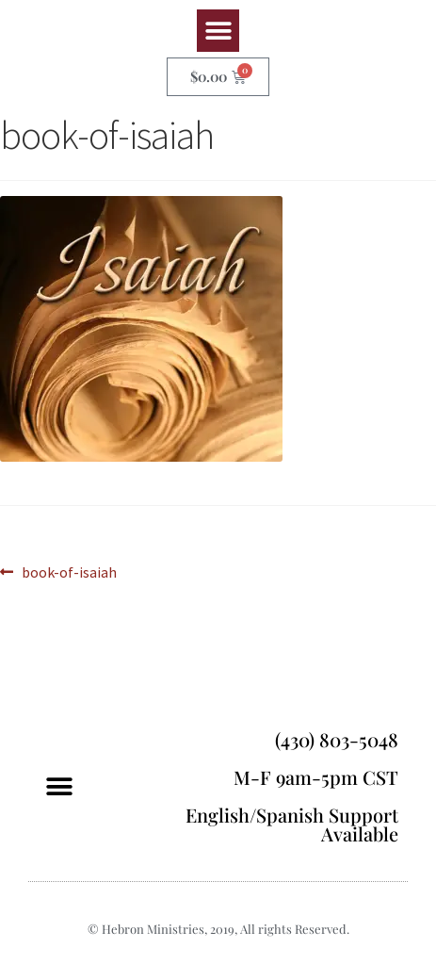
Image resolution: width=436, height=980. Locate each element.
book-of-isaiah (69, 571)
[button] (218, 31)
